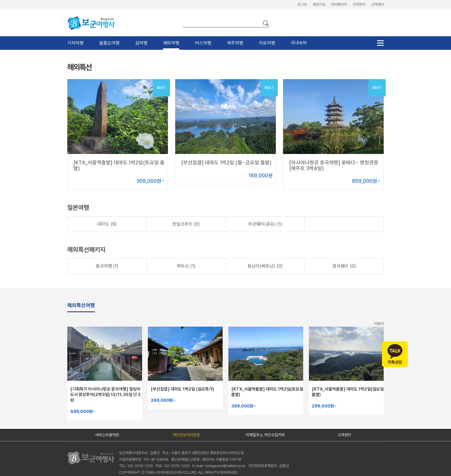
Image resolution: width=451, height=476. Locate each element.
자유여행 (267, 43)
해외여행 (171, 43)
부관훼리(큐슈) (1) (265, 224)
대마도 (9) (107, 224)
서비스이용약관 (107, 435)
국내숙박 (299, 43)
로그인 (302, 4)
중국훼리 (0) (344, 266)
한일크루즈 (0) (186, 224)
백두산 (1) (186, 266)
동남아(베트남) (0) (265, 266)
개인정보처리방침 (186, 435)
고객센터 (377, 4)
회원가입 (319, 4)
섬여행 (141, 43)
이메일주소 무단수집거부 (265, 435)
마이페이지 (339, 4)
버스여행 (203, 43)
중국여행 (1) (107, 266)
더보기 (379, 324)
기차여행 (75, 43)
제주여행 (235, 43)
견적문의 (359, 4)
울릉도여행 (109, 43)
